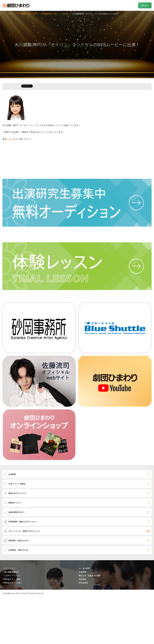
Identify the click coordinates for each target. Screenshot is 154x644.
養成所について (15, 503)
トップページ (12, 14)
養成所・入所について (29, 14)
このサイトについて (12, 575)
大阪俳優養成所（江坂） (49, 14)
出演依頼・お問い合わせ (18, 550)
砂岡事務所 (23, 522)
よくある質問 (84, 568)
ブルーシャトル (25, 531)
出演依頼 (82, 572)
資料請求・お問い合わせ (18, 540)
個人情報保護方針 (11, 572)
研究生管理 (83, 583)
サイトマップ (10, 568)
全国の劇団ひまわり (17, 512)
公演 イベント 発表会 (17, 484)
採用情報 (82, 579)
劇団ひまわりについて (17, 493)
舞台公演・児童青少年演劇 (90, 575)
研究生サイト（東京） (13, 579)
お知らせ (65, 14)
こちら (10, 139)
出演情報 (12, 474)
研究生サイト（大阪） (13, 583)
